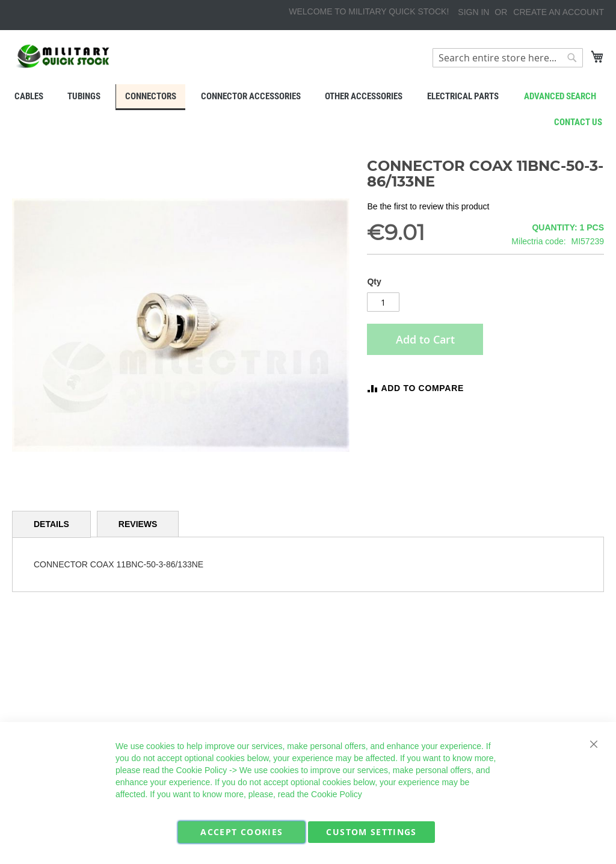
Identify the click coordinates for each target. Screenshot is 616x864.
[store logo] (63, 56)
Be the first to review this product (428, 206)
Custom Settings (371, 832)
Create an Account (559, 12)
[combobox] (508, 58)
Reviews (138, 524)
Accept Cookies (242, 832)
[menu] (308, 97)
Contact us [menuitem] (578, 122)
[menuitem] (28, 96)
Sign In (473, 12)
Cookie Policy (201, 770)
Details (51, 524)
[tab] (51, 524)
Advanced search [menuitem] (560, 96)
